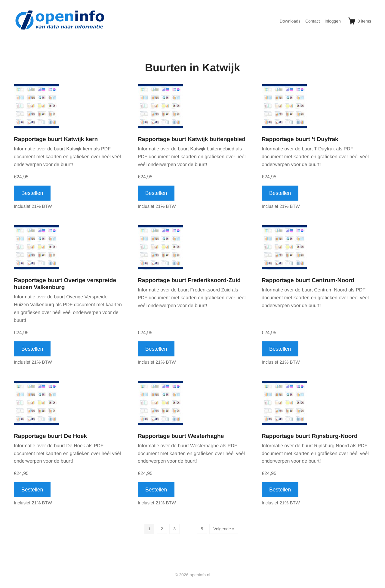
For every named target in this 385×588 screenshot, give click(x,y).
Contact (313, 21)
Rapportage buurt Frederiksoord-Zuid (189, 280)
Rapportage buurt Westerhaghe (181, 436)
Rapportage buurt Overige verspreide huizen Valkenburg (65, 284)
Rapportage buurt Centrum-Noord (308, 280)
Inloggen (333, 21)
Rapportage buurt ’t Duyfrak (300, 139)
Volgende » (224, 529)
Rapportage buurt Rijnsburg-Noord (310, 436)
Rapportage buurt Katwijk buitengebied (192, 139)
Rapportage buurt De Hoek (50, 436)
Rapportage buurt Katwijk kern (56, 139)
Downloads (290, 21)
